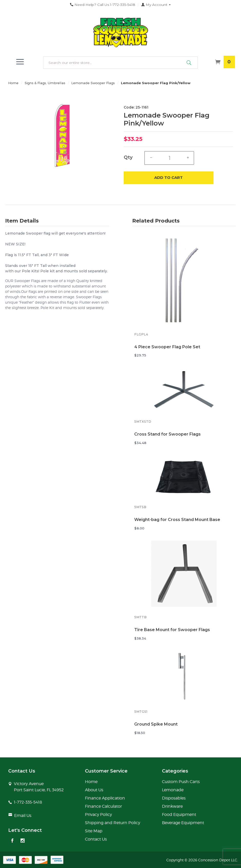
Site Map (94, 831)
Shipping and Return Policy (113, 823)
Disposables (174, 798)
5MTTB (140, 617)
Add (168, 178)
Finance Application (105, 798)
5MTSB (140, 507)
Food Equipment (179, 814)
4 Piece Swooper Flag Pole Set (167, 347)
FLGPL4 (141, 334)
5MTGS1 (141, 712)
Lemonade (173, 790)
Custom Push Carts (181, 782)
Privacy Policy (98, 814)
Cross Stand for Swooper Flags (167, 434)
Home (13, 83)
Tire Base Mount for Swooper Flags (172, 630)
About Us (94, 790)
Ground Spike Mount (156, 724)
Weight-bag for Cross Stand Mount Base (177, 520)
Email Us (23, 816)
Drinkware (172, 806)
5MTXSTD (143, 422)
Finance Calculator (103, 806)
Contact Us (96, 839)
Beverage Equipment (183, 823)
